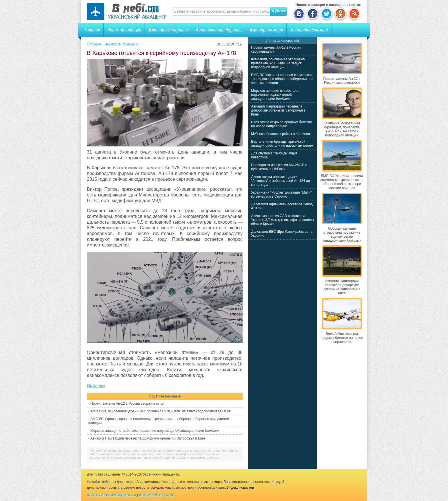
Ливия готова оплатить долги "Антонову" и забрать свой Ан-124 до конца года (281, 181)
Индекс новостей (240, 488)
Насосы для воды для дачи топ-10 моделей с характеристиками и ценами (165, 458)
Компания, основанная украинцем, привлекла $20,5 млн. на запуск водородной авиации (161, 411)
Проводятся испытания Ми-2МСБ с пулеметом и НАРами (279, 167)
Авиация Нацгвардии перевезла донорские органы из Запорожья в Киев (148, 438)
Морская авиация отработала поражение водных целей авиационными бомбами (155, 431)
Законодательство (309, 30)
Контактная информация (111, 495)
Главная (92, 30)
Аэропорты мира (266, 30)
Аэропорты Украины (168, 30)
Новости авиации (124, 30)
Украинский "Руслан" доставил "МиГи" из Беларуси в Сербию (281, 194)
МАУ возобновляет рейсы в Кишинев (281, 134)
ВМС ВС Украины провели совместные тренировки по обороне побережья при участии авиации (282, 79)
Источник (96, 385)
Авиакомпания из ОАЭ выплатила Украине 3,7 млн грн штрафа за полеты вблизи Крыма (282, 220)
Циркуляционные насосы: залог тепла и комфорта (201, 451)
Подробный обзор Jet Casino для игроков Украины (126, 451)
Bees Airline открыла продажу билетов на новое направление (281, 124)
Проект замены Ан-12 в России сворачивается (127, 403)
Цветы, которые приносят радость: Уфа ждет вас (126, 454)
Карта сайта (151, 495)
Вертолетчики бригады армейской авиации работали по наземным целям (282, 144)
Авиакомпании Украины (219, 30)
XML (170, 495)
